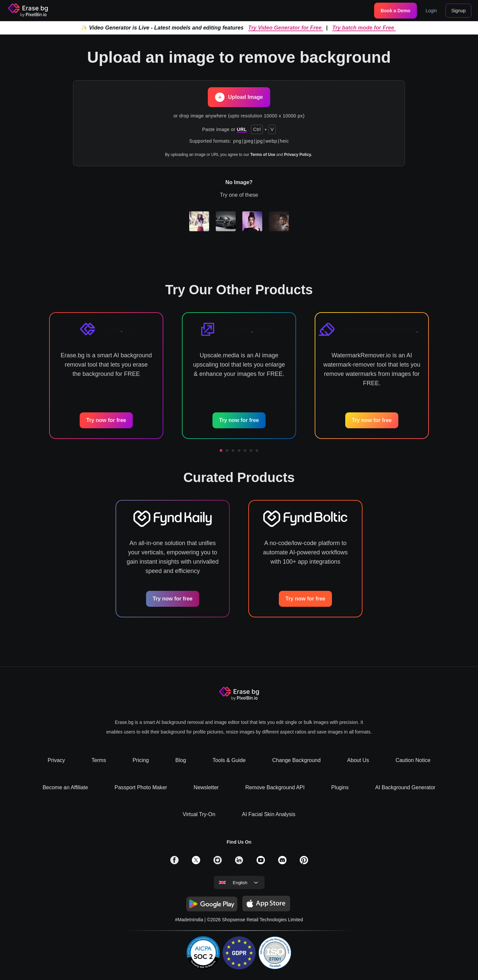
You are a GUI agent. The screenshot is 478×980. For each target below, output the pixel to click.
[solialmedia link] (174, 862)
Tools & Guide (229, 760)
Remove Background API (275, 787)
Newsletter (206, 787)
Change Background (296, 760)
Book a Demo (396, 11)
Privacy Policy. (298, 155)
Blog (181, 760)
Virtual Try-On (199, 814)
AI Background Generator (405, 787)
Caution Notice (413, 760)
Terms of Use (263, 155)
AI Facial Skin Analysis (269, 814)
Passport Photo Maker (141, 787)
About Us (358, 760)
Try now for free (106, 420)
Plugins (340, 787)
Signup (458, 11)
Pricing (141, 760)
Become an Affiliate (65, 787)
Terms (99, 760)
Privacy (56, 760)
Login (431, 11)
